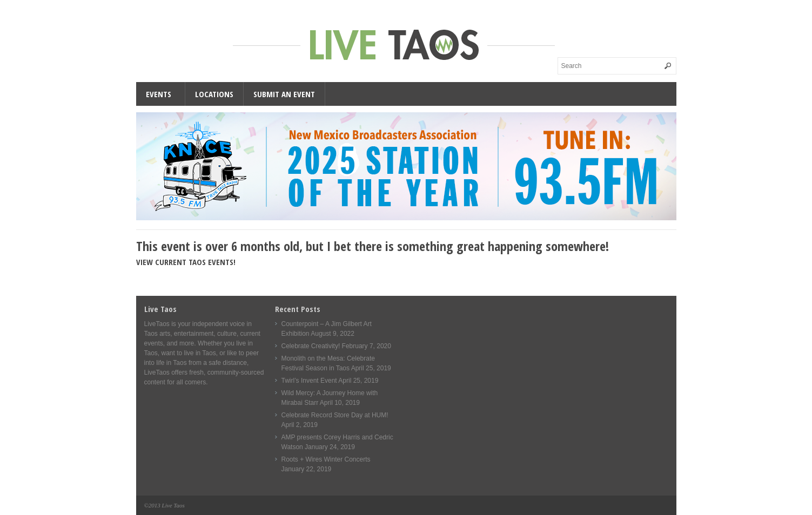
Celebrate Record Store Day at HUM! (335, 415)
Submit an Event (284, 94)
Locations (214, 94)
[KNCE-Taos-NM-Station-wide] (406, 218)
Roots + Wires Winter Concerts (326, 459)
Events (159, 94)
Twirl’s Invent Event (309, 381)
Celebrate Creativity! (311, 346)
